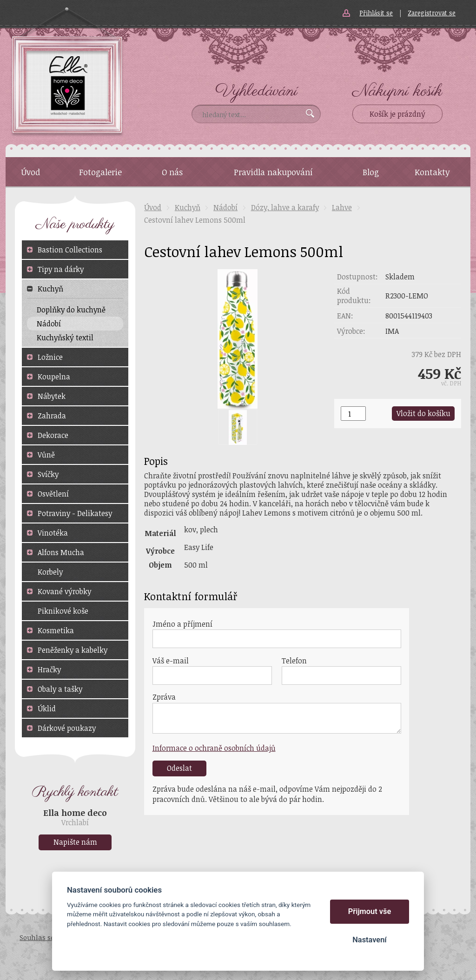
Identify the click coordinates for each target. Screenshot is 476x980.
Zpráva (164, 697)
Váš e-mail (171, 661)
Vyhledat (310, 113)
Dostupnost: (357, 277)
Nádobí (225, 207)
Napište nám (75, 842)
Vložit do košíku (423, 413)
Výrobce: (351, 331)
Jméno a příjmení (182, 624)
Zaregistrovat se (432, 13)
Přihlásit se (376, 13)
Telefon (294, 661)
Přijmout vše (370, 911)
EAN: (345, 316)
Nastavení (369, 940)
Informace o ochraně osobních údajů (214, 748)
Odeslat (179, 768)
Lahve (342, 207)
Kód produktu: (354, 296)
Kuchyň (188, 207)
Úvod (153, 207)
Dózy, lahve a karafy (285, 207)
